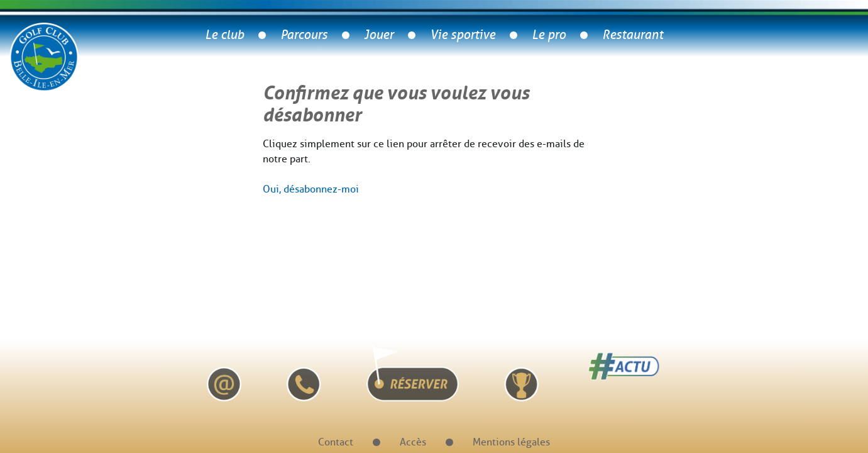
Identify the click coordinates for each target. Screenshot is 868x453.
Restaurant (633, 35)
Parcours (304, 35)
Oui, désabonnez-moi (311, 189)
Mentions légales (511, 442)
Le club (224, 35)
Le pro (549, 35)
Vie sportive (463, 35)
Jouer (379, 35)
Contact (336, 442)
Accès (413, 442)
